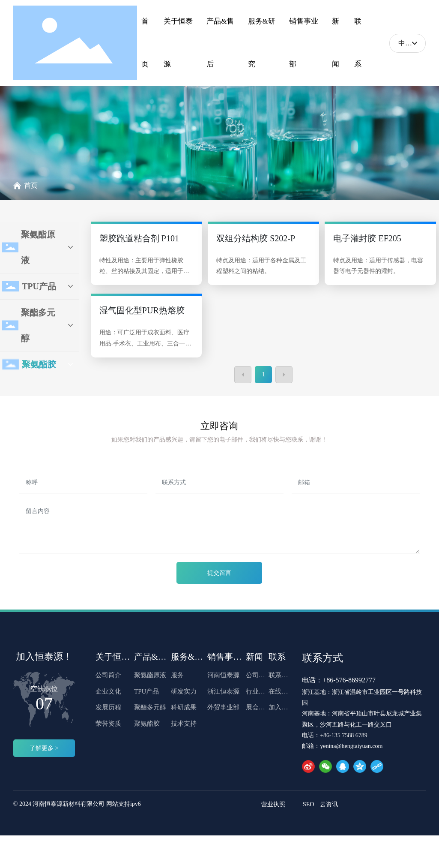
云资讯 (329, 804)
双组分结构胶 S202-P (256, 238)
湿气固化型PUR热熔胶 (142, 310)
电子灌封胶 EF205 (367, 238)
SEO (308, 804)
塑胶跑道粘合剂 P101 (139, 238)
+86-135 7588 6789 (344, 735)
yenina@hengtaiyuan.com (351, 746)
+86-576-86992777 (349, 680)
